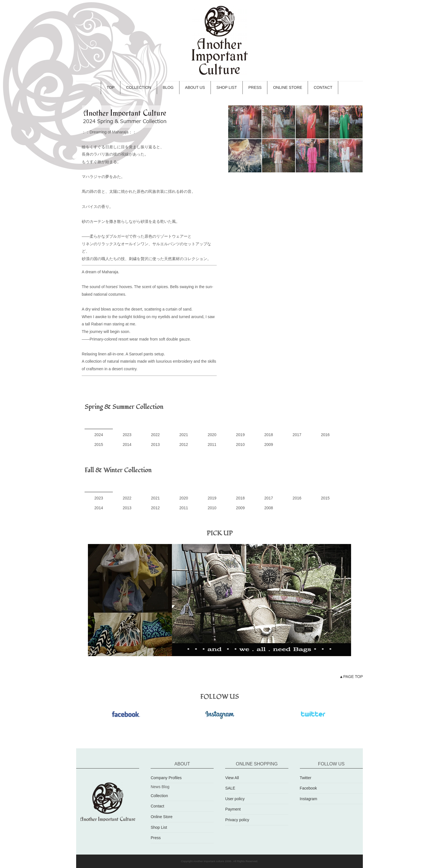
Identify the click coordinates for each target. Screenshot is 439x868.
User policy (235, 799)
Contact (157, 806)
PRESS (255, 87)
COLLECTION (138, 87)
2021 (184, 435)
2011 (212, 445)
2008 (269, 508)
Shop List (159, 827)
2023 (127, 435)
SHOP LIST (227, 87)
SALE (230, 788)
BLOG (168, 87)
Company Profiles (166, 778)
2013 (155, 445)
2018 (269, 435)
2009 (269, 445)
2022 (155, 435)
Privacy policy (237, 820)
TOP (111, 87)
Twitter (306, 778)
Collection (159, 796)
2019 (240, 435)
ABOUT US (195, 87)
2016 (325, 435)
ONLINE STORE (288, 87)
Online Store (162, 817)
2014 (127, 445)
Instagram (309, 799)
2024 (99, 435)
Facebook (308, 788)
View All (232, 778)
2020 (212, 435)
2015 (99, 445)
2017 (297, 435)
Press (156, 838)
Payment (233, 809)
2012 (184, 445)
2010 (240, 445)
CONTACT (323, 87)
